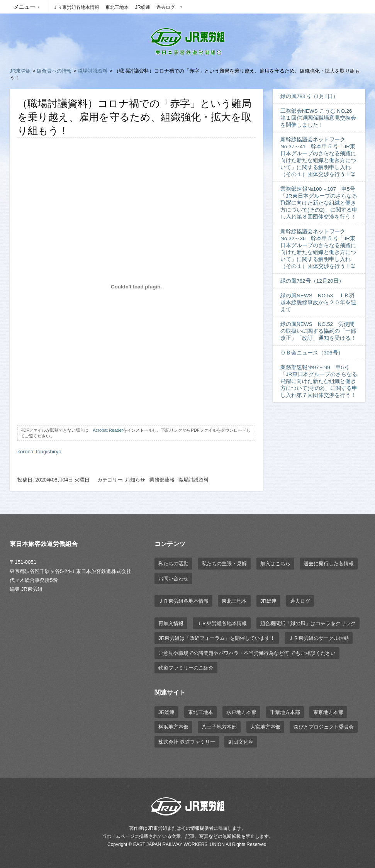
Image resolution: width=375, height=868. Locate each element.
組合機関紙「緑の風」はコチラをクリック (308, 623)
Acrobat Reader (108, 430)
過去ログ (166, 7)
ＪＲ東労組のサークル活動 (319, 638)
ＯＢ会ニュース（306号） (312, 353)
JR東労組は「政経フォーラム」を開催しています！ (217, 638)
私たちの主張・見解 (224, 564)
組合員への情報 (54, 71)
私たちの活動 (173, 564)
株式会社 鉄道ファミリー (187, 742)
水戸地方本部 (241, 712)
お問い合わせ (173, 579)
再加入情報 (171, 623)
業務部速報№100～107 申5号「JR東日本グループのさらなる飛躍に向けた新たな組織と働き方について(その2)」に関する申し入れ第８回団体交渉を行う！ (319, 203)
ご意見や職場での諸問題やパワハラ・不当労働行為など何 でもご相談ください (247, 653)
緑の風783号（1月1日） (309, 96)
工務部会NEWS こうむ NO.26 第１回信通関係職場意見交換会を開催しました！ (319, 118)
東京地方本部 (328, 712)
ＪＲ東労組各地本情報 (76, 7)
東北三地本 (117, 7)
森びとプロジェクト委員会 (324, 727)
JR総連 (142, 7)
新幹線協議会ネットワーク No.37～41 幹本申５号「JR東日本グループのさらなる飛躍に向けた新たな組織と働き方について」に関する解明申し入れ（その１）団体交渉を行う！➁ (318, 157)
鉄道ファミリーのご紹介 (186, 668)
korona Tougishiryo (39, 452)
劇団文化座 (241, 742)
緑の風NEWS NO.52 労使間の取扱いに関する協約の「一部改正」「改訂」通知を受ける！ (318, 331)
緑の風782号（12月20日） (312, 281)
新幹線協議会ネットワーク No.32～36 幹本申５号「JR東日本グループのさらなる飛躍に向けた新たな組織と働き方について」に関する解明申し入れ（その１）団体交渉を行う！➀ (318, 249)
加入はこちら (275, 564)
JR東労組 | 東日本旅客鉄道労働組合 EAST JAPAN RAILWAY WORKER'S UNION (188, 42)
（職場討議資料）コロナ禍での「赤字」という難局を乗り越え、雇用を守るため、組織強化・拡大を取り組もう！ (134, 117)
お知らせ (135, 480)
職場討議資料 (93, 71)
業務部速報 (162, 480)
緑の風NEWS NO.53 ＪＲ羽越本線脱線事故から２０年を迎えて (318, 303)
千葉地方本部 (285, 712)
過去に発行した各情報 (329, 564)
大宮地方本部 (265, 727)
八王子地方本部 (219, 727)
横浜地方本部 (173, 727)
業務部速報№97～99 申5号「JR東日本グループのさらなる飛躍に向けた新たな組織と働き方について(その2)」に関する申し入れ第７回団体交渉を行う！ (319, 381)
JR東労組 (20, 71)
